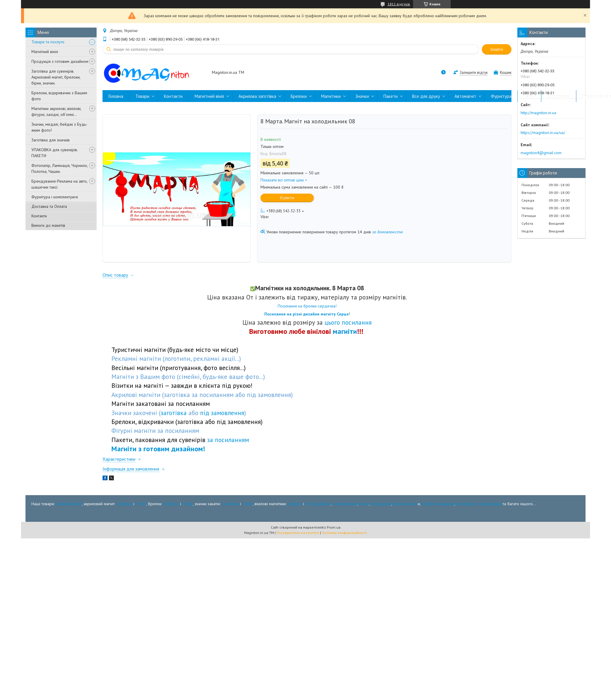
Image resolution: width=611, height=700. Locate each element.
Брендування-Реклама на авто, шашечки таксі (59, 184)
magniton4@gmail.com (541, 153)
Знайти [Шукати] (497, 49)
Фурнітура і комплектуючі (55, 197)
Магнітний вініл (45, 52)
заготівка (124, 504)
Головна (116, 96)
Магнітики (331, 96)
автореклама (345, 504)
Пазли (529, 96)
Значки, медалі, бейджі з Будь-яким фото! (59, 127)
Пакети (391, 96)
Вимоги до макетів (48, 225)
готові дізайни (318, 504)
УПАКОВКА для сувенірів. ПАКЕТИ (55, 153)
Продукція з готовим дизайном (60, 61)
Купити (287, 198)
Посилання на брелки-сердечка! (307, 306)
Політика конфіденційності (344, 533)
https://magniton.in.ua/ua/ (543, 133)
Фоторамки (559, 96)
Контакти (39, 216)
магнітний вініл (69, 504)
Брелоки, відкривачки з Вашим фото (59, 96)
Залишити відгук (474, 72)
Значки (362, 96)
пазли (364, 504)
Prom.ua (334, 527)
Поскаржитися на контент (298, 533)
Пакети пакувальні (438, 504)
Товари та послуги (48, 42)
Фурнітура (501, 96)
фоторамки (381, 504)
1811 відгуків (399, 4)
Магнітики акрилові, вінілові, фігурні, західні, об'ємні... (56, 111)
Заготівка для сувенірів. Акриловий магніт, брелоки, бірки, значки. (56, 77)
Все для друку (426, 96)
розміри (295, 504)
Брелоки (299, 96)
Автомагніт (465, 96)
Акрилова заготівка (257, 96)
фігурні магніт (405, 504)
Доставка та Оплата (49, 206)
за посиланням (228, 440)
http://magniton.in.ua (538, 113)
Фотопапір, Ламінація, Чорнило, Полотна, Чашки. (60, 168)
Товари (142, 96)
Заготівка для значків (51, 140)
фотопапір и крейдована (479, 504)
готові (141, 504)
